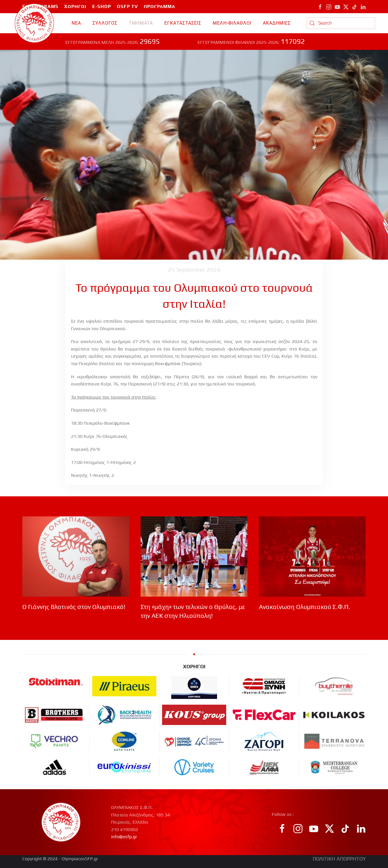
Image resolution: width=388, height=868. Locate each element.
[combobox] (341, 23)
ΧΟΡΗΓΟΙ (75, 6)
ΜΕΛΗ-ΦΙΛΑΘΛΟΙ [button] (232, 23)
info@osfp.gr (124, 837)
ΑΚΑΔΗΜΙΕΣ (277, 23)
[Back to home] (34, 23)
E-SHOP (102, 6)
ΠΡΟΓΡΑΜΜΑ (159, 6)
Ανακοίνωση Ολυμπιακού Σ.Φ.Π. (305, 607)
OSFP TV (127, 6)
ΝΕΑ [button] (76, 23)
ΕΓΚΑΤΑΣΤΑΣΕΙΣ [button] (183, 23)
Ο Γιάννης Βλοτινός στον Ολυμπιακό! (74, 607)
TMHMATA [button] (141, 23)
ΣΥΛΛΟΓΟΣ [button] (105, 23)
